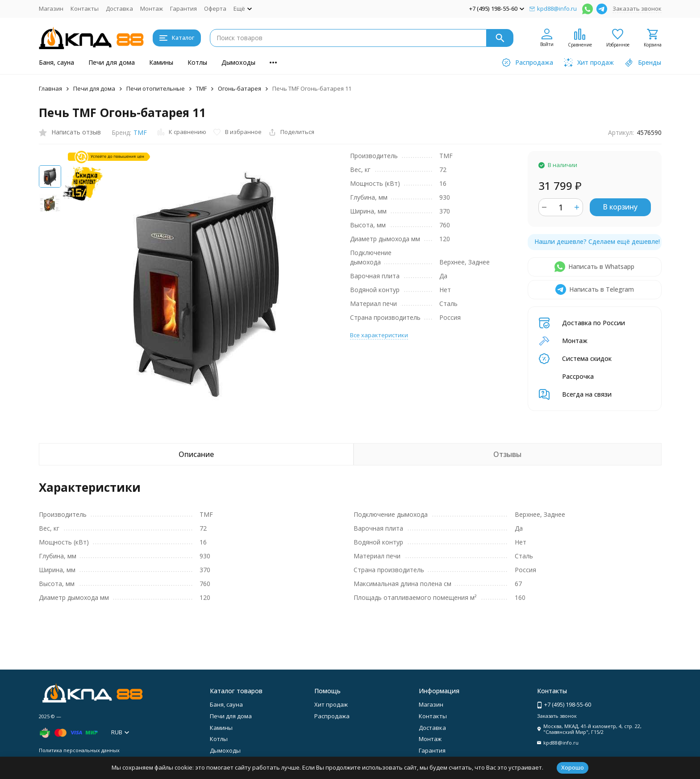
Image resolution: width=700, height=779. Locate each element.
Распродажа (332, 716)
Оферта (215, 8)
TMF (201, 88)
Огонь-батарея (240, 88)
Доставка (119, 8)
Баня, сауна (56, 62)
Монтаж (152, 8)
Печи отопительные (156, 88)
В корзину (620, 207)
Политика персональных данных (79, 750)
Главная (50, 88)
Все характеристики (379, 335)
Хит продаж (331, 704)
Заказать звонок (637, 8)
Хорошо (573, 767)
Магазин (51, 8)
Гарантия (183, 8)
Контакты (85, 8)
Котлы (197, 62)
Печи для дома (112, 62)
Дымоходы (238, 62)
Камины (161, 62)
